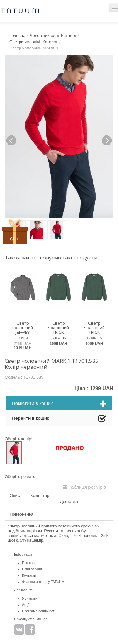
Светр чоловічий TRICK (59, 328)
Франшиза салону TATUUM (43, 582)
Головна (17, 35)
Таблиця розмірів (84, 487)
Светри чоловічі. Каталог (34, 42)
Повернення (22, 514)
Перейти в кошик (59, 419)
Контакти (29, 575)
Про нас (28, 563)
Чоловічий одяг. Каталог (53, 35)
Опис (15, 496)
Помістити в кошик (59, 404)
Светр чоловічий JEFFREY (23, 328)
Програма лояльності (39, 611)
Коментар (40, 496)
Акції (26, 605)
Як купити (30, 598)
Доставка (69, 502)
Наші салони (32, 569)
